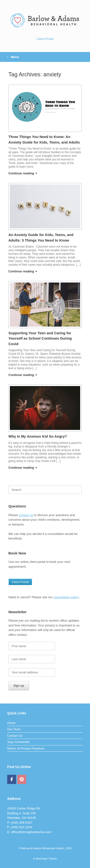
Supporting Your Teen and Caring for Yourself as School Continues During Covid (40, 338)
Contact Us (15, 736)
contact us (26, 515)
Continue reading (23, 173)
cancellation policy (66, 597)
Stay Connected (18, 742)
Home (11, 723)
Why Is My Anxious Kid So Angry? (38, 436)
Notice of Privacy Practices (26, 748)
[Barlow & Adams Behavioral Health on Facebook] (12, 779)
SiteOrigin (42, 859)
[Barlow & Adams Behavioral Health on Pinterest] (22, 779)
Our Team (14, 729)
